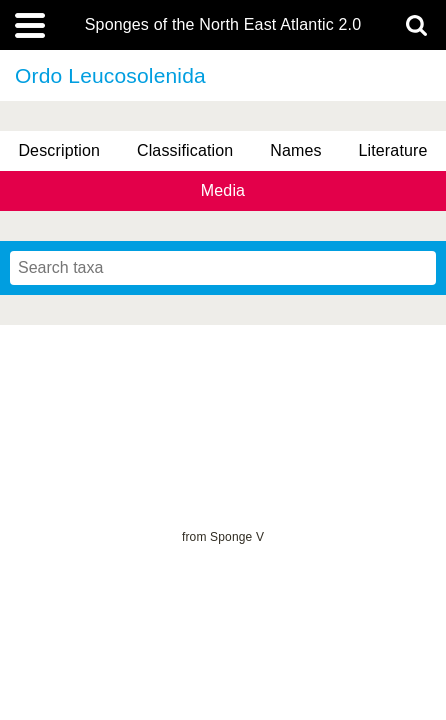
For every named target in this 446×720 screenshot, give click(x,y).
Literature (392, 150)
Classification (185, 150)
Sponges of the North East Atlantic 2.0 (223, 25)
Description (59, 150)
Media (223, 190)
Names (295, 150)
